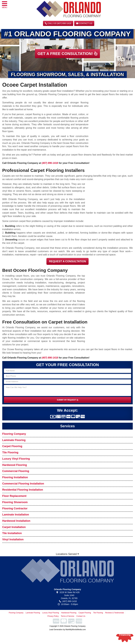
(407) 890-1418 (50, 163)
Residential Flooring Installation (23, 490)
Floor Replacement (14, 496)
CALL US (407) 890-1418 (58, 23)
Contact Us (84, 23)
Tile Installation (12, 533)
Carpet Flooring (12, 446)
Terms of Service (67, 616)
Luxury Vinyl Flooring (16, 459)
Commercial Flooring (16, 471)
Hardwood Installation (16, 521)
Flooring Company (14, 434)
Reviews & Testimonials (115, 613)
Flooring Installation (15, 477)
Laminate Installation (16, 515)
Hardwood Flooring (15, 465)
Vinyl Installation (13, 539)
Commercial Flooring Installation (23, 484)
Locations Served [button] (67, 554)
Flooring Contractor (15, 508)
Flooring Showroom (15, 502)
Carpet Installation (14, 527)
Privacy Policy (53, 616)
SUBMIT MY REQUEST (67, 400)
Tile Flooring (10, 452)
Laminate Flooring (14, 440)
